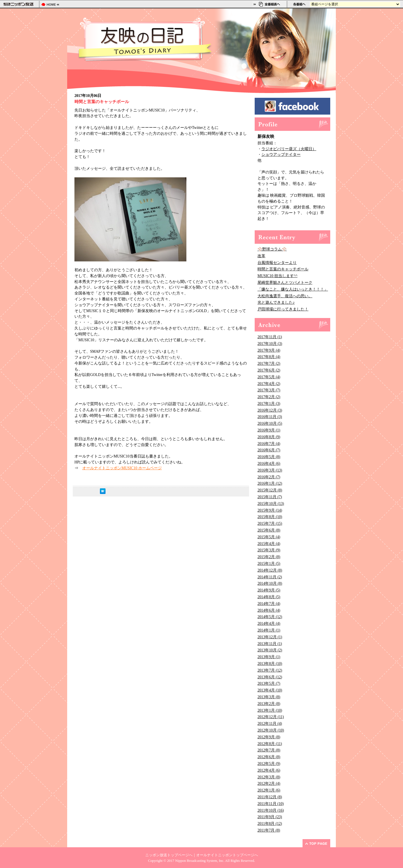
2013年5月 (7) (269, 684)
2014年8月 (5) (269, 597)
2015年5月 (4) (269, 537)
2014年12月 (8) (270, 570)
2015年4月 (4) (269, 544)
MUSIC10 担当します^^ (277, 276)
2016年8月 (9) (269, 437)
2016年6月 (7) (269, 450)
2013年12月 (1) (270, 637)
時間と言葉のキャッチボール (283, 269)
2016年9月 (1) (269, 430)
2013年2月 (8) (269, 704)
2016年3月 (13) (270, 470)
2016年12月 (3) (270, 410)
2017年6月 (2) (269, 370)
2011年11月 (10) (271, 804)
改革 (261, 256)
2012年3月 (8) (269, 777)
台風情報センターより (277, 263)
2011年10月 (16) (271, 810)
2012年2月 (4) (269, 784)
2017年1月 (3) (269, 404)
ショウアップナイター (281, 155)
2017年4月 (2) (269, 384)
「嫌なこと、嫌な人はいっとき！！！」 (293, 289)
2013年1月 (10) (270, 710)
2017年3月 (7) (269, 390)
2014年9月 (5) (269, 590)
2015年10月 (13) (271, 504)
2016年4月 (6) (269, 464)
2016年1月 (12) (270, 483)
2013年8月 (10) (270, 664)
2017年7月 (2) (269, 364)
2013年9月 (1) (269, 657)
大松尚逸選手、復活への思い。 (285, 296)
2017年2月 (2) (269, 397)
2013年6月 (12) (270, 677)
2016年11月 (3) (270, 417)
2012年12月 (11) (271, 717)
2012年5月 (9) (269, 764)
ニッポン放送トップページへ (169, 855)
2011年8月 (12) (270, 824)
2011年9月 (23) (270, 817)
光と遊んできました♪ (276, 302)
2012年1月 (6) (269, 790)
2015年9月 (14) (270, 510)
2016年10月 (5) (270, 423)
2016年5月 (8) (269, 457)
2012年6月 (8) (269, 757)
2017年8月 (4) (269, 357)
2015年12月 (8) (270, 490)
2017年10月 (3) (270, 344)
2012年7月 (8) (269, 750)
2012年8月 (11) (270, 744)
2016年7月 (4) (269, 444)
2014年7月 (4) (269, 604)
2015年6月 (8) (269, 530)
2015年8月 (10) (270, 517)
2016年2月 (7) (269, 477)
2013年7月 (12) (270, 670)
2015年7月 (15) (270, 524)
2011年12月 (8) (270, 797)
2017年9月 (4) (269, 350)
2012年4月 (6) (269, 770)
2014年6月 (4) (269, 610)
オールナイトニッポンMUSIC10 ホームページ (122, 468)
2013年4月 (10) (270, 690)
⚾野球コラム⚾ (272, 249)
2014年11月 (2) (270, 577)
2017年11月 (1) (270, 337)
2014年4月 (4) (269, 624)
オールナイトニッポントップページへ (227, 855)
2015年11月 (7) (270, 497)
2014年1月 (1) (269, 630)
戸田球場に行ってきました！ (283, 309)
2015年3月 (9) (269, 550)
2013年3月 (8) (269, 697)
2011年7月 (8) (269, 830)
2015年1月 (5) (269, 564)
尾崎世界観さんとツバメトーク (285, 283)
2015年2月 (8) (269, 557)
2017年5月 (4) (269, 377)
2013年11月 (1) (270, 644)
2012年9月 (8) (269, 737)
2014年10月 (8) (270, 583)
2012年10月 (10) (271, 730)
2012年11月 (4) (270, 724)
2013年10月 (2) (270, 650)
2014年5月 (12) (270, 617)
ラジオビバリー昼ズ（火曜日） (289, 149)
